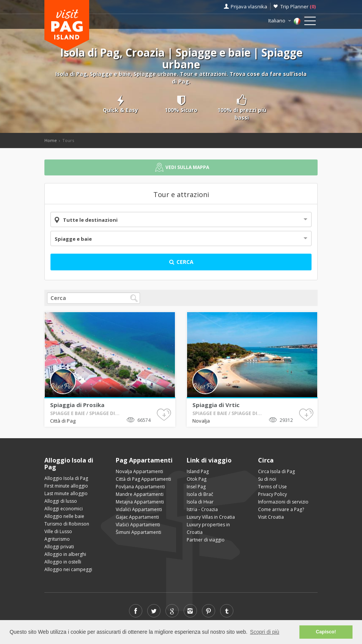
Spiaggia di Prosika (94, 390)
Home (51, 140)
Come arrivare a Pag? (281, 509)
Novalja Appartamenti (139, 471)
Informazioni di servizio (283, 502)
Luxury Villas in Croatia (211, 517)
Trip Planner (298, 6)
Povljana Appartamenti (140, 487)
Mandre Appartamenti (140, 494)
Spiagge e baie (73, 239)
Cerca (181, 262)
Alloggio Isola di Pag (66, 478)
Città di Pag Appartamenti (143, 479)
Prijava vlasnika (249, 6)
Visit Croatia (271, 517)
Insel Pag (196, 487)
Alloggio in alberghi (65, 554)
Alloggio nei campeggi (68, 569)
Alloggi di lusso (61, 501)
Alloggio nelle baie (64, 516)
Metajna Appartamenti (140, 502)
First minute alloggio (66, 486)
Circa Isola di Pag (276, 471)
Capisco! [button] (326, 632)
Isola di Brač (200, 494)
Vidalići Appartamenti (139, 509)
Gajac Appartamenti (137, 517)
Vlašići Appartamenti (138, 525)
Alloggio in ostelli (63, 562)
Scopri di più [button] (265, 632)
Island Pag (198, 471)
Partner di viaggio (206, 540)
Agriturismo (57, 539)
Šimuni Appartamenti (139, 532)
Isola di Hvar (200, 502)
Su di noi (267, 479)
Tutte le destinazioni (90, 220)
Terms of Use (272, 487)
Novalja (228, 397)
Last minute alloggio (66, 493)
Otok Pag (197, 479)
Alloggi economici (64, 509)
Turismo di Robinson (67, 524)
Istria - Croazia (202, 509)
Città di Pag (87, 397)
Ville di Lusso (58, 531)
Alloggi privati (59, 547)
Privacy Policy (272, 494)
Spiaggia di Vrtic (235, 390)
